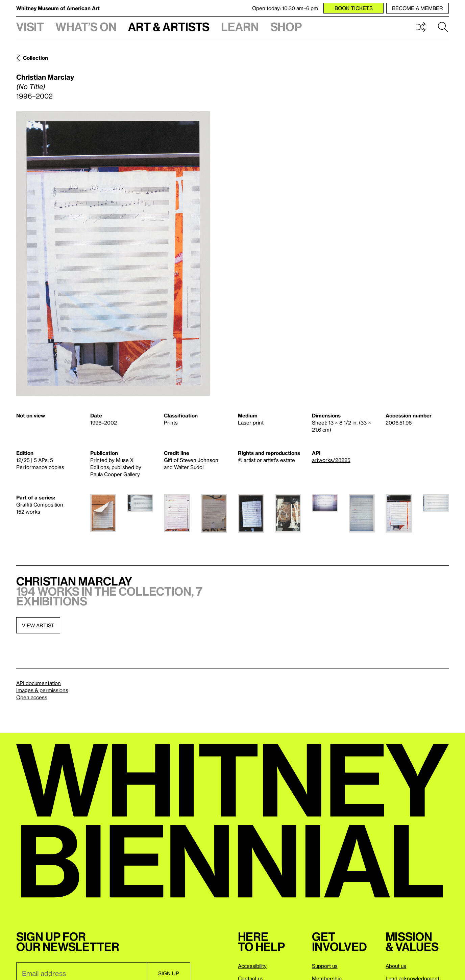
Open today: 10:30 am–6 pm (285, 8)
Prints (171, 423)
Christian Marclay (45, 77)
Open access (32, 697)
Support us (325, 966)
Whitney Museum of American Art (58, 8)
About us (396, 966)
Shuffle (421, 27)
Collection (35, 58)
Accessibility (252, 966)
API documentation (39, 683)
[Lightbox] (113, 254)
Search (443, 27)
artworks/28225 (331, 460)
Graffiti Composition (40, 505)
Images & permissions (42, 690)
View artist (38, 625)
